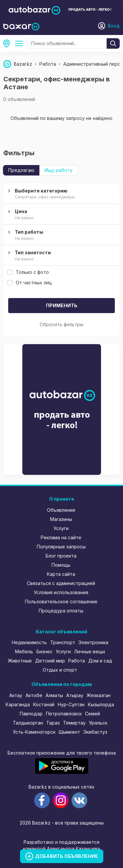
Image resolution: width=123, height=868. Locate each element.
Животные (20, 661)
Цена (61, 215)
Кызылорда (101, 704)
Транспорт (63, 642)
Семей (92, 714)
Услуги (61, 528)
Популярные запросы (61, 547)
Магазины (61, 519)
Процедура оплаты (61, 611)
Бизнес (44, 651)
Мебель (24, 651)
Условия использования (61, 592)
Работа (77, 661)
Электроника (93, 642)
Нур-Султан (71, 704)
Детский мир (50, 661)
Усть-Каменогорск (34, 732)
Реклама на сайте (61, 537)
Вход (114, 26)
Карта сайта (61, 574)
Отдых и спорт (60, 670)
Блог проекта (61, 556)
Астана (9, 43)
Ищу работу (59, 170)
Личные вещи (90, 651)
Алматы (54, 695)
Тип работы (61, 235)
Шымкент (69, 732)
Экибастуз (95, 732)
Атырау (75, 695)
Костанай (44, 704)
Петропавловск (64, 714)
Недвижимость (29, 642)
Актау (16, 695)
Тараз (53, 723)
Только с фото (28, 272)
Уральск (98, 723)
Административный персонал (20, 43)
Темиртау (74, 723)
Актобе (34, 695)
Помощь (61, 565)
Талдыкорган (28, 723)
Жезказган (99, 695)
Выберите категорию (61, 194)
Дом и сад (100, 661)
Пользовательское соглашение (61, 601)
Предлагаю (21, 170)
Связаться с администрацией (61, 583)
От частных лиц (30, 283)
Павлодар (31, 714)
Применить (62, 305)
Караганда (18, 704)
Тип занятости (61, 256)
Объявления (61, 510)
